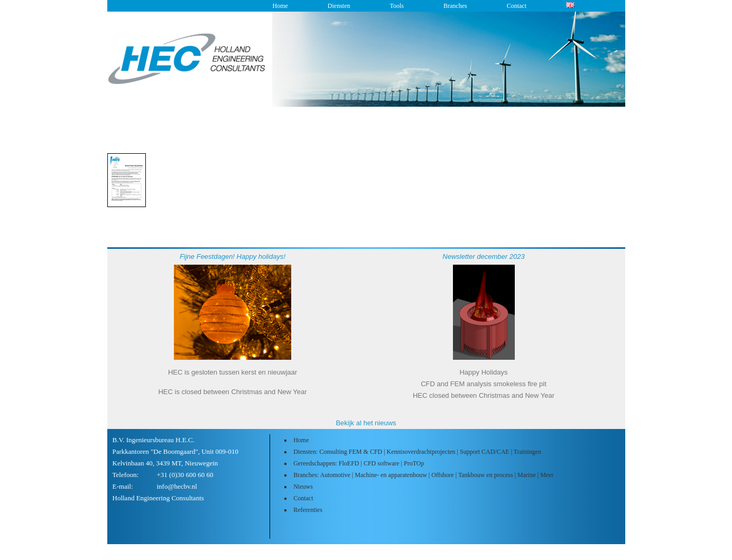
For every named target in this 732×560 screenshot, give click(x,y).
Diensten (339, 6)
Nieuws (303, 487)
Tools (397, 6)
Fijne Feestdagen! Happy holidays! (233, 256)
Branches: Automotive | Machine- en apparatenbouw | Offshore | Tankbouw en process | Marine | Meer (423, 475)
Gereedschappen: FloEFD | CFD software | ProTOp (359, 463)
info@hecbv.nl (177, 486)
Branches (455, 6)
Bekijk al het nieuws (366, 423)
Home (280, 6)
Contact (517, 6)
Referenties (308, 510)
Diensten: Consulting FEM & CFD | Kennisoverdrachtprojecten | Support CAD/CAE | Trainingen (417, 452)
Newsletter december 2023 (483, 256)
